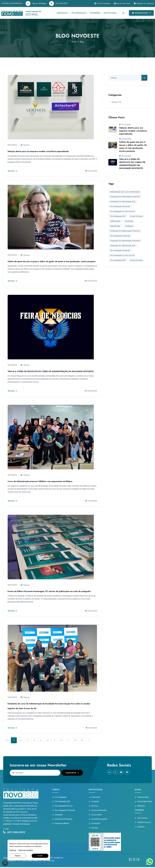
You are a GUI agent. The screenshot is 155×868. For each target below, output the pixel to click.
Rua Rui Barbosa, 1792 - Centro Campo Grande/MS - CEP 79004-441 (29, 862)
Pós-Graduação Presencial (120, 235)
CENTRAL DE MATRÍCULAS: (12, 3)
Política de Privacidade (26, 850)
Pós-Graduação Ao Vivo (64, 806)
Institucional (110, 13)
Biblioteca (141, 806)
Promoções (96, 824)
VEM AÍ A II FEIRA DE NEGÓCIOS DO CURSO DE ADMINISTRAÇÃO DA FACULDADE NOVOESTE (51, 371)
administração (115, 221)
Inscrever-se (72, 773)
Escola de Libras (136, 216)
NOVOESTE (12, 145)
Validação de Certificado (144, 3)
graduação (129, 221)
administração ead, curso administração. (125, 192)
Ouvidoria (141, 827)
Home (74, 42)
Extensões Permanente (64, 820)
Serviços (95, 806)
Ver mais (12, 171)
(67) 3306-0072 (58, 3)
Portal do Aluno (143, 797)
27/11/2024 (91, 728)
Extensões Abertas (62, 824)
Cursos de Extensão (99, 811)
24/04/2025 (91, 391)
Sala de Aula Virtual (121, 3)
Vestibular (95, 802)
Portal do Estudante (100, 3)
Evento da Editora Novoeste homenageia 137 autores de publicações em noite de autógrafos (49, 591)
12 (78, 740)
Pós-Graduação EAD (62, 802)
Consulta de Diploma (99, 820)
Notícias (26, 145)
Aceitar (40, 856)
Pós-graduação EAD (118, 216)
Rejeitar (18, 856)
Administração (115, 226)
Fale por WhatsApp (36, 3)
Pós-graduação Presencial (120, 206)
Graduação (62, 13)
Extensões (95, 13)
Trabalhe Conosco (144, 823)
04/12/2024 (91, 611)
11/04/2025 (91, 501)
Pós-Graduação (79, 13)
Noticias (95, 829)
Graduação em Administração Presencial (125, 197)
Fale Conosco (143, 818)
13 (85, 740)
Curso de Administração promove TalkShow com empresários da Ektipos (40, 481)
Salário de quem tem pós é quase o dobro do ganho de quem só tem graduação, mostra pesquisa (51, 261)
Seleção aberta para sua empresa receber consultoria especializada (38, 151)
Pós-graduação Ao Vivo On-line (122, 211)
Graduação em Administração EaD (123, 201)
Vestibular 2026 (141, 13)
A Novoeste (96, 797)
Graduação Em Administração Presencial (125, 231)
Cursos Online (97, 815)
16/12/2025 (91, 171)
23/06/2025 (91, 281)
